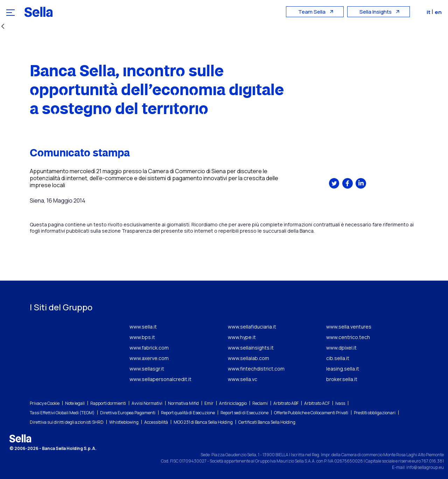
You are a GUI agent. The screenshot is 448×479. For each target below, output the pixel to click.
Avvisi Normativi (147, 403)
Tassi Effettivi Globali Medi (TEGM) (62, 413)
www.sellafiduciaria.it (252, 327)
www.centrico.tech (348, 337)
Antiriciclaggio (233, 403)
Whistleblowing (124, 422)
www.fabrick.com (149, 348)
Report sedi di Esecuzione (244, 413)
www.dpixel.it (341, 348)
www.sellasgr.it (147, 369)
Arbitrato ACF (317, 403)
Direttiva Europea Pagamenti (128, 413)
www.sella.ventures (349, 327)
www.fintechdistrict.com (256, 369)
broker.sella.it (342, 379)
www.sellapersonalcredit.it (160, 379)
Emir (209, 403)
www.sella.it (143, 327)
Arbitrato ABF (286, 403)
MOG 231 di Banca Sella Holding (203, 422)
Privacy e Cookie (45, 403)
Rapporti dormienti (108, 403)
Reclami (260, 403)
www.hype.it (242, 337)
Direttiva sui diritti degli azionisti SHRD (67, 422)
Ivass (340, 403)
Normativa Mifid (183, 403)
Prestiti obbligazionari (375, 413)
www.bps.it (142, 337)
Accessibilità (156, 422)
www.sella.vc (243, 379)
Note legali (75, 403)
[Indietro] (3, 27)
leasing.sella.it (343, 369)
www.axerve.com (149, 358)
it (430, 12)
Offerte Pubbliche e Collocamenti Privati (311, 413)
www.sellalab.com (248, 358)
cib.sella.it (338, 358)
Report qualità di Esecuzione (188, 413)
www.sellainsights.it (251, 348)
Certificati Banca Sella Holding (267, 422)
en (439, 12)
